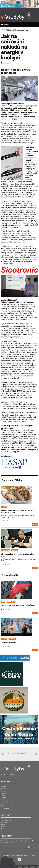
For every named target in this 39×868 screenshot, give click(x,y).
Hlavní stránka (6, 29)
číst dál (35, 524)
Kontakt (3, 827)
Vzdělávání (4, 802)
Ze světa (4, 789)
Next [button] (36, 754)
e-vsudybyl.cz (5, 775)
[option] (18, 753)
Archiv (3, 829)
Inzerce (3, 825)
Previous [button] (3, 754)
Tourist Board (5, 808)
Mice (2, 800)
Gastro (16, 29)
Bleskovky (4, 822)
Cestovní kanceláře (7, 806)
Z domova (4, 787)
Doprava (4, 791)
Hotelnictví (4, 793)
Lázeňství (4, 797)
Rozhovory (4, 804)
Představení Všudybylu (8, 820)
